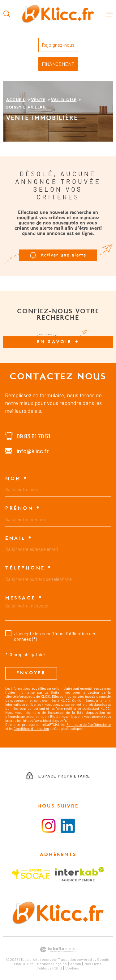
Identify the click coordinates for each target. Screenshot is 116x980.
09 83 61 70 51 (33, 436)
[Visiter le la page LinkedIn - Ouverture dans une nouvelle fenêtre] (68, 826)
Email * (19, 539)
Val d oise (64, 100)
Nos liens (93, 964)
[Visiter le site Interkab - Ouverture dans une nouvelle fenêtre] (79, 874)
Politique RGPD (49, 968)
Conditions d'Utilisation (31, 729)
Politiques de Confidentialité (89, 724)
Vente (38, 100)
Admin (76, 964)
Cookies (72, 968)
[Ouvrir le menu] (109, 14)
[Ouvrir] (7, 14)
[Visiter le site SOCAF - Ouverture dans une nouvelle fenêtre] (31, 874)
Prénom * (23, 509)
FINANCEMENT (58, 64)
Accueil (16, 100)
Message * (24, 598)
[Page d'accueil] (58, 14)
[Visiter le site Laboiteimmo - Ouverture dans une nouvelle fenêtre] (58, 950)
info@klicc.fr (33, 451)
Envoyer (31, 673)
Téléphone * (29, 568)
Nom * (17, 479)
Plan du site (24, 964)
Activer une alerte (58, 255)
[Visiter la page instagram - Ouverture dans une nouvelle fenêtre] (49, 826)
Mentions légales (52, 964)
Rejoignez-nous (58, 45)
